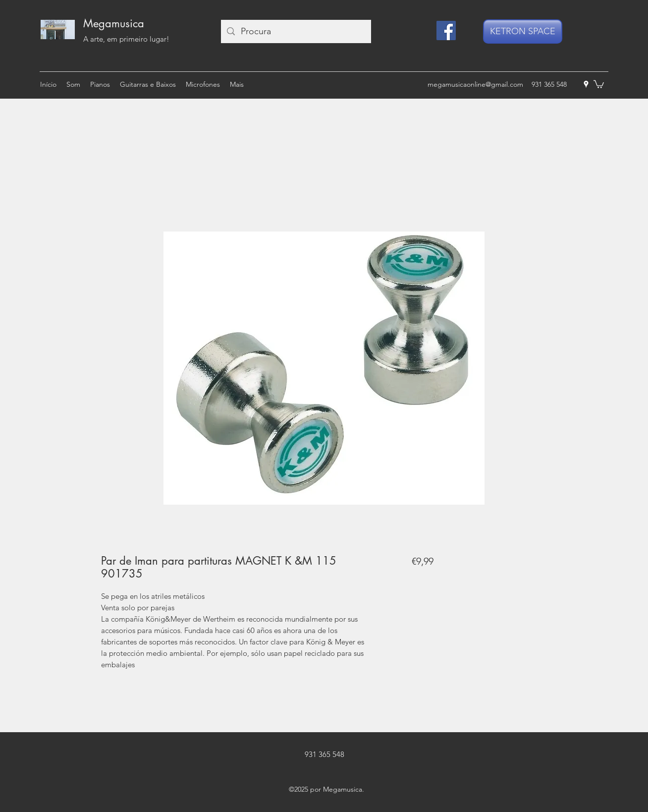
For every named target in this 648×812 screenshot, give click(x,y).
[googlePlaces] (586, 84)
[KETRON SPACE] (523, 31)
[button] (599, 84)
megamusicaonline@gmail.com (475, 84)
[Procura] (296, 31)
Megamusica (114, 23)
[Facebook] (446, 30)
